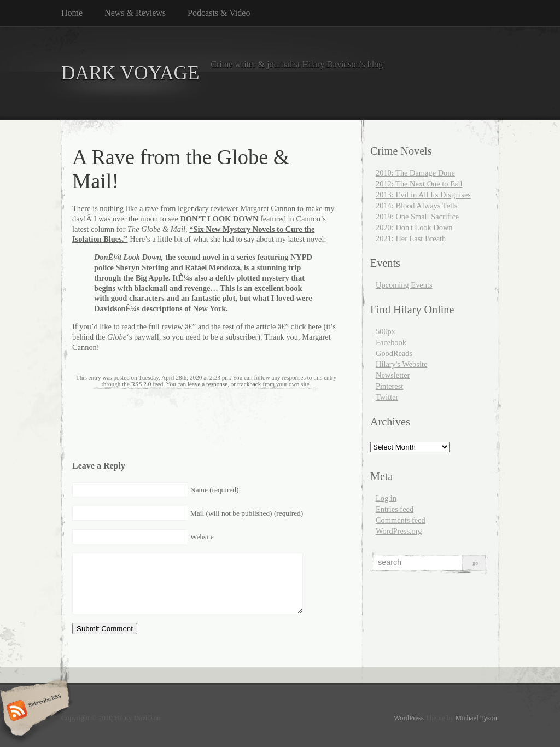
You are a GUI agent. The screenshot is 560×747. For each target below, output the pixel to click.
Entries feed (395, 509)
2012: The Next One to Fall (419, 184)
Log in (386, 498)
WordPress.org (399, 531)
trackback (249, 384)
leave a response (208, 384)
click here (306, 326)
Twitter (387, 397)
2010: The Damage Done (415, 173)
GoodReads (394, 353)
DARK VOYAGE (130, 73)
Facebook (391, 342)
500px (386, 331)
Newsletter (393, 375)
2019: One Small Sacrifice (417, 217)
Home (72, 13)
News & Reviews (135, 13)
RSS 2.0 (141, 384)
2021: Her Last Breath (411, 238)
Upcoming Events (404, 285)
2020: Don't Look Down (414, 227)
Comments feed (401, 520)
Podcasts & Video (219, 13)
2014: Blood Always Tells (416, 206)
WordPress (409, 718)
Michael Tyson (476, 718)
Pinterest (389, 386)
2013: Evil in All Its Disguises (423, 195)
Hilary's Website (401, 364)
